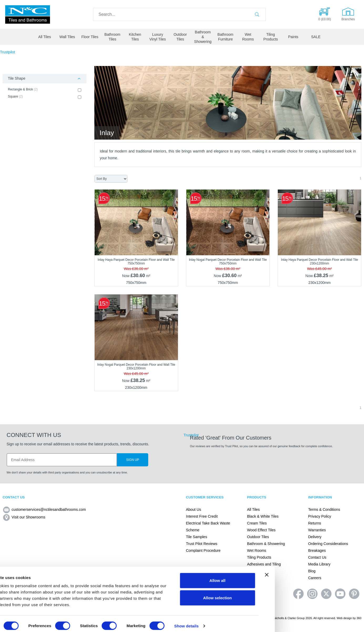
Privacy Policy (320, 516)
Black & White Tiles (263, 516)
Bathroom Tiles (112, 37)
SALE (316, 37)
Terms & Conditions (324, 509)
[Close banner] (356, 570)
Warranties (317, 530)
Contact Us (317, 557)
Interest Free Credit (202, 516)
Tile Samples (197, 537)
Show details (276, 622)
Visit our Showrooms (24, 517)
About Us (194, 509)
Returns (315, 523)
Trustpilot (7, 52)
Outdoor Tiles (180, 37)
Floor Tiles (90, 37)
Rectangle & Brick (45, 90)
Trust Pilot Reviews (202, 544)
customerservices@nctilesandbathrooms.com (44, 509)
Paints (293, 37)
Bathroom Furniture (225, 37)
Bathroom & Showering (203, 37)
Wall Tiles (67, 37)
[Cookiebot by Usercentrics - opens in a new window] (34, 622)
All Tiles (45, 37)
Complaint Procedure (203, 551)
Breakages (317, 551)
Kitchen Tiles (135, 37)
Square (45, 97)
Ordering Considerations (328, 544)
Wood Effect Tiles (261, 530)
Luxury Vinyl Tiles (158, 37)
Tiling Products (271, 37)
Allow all (307, 576)
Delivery (315, 537)
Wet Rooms (248, 37)
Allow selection (307, 593)
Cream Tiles (257, 523)
